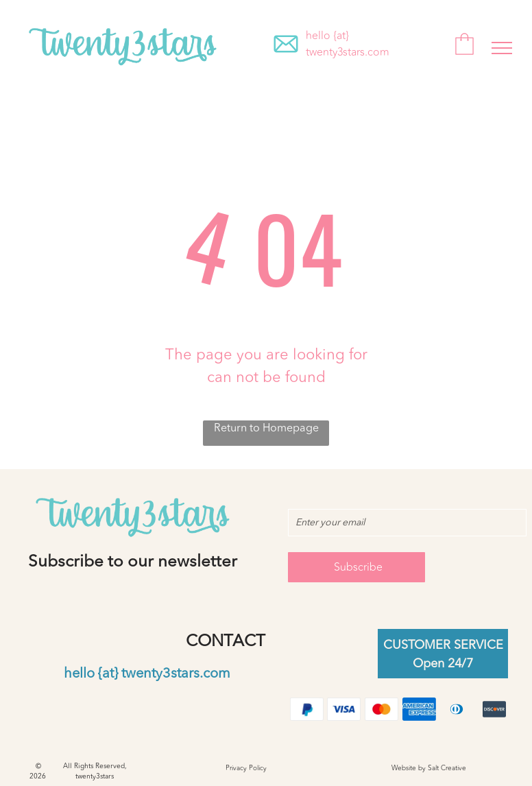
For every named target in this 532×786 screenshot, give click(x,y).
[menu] (502, 48)
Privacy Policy (246, 768)
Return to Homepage (266, 429)
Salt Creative (447, 768)
